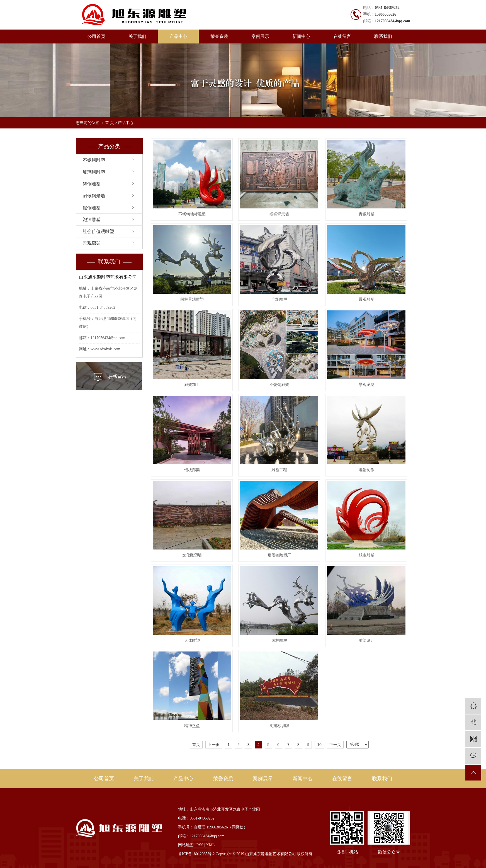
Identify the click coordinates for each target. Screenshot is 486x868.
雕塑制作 (366, 470)
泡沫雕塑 (92, 219)
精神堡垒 (192, 726)
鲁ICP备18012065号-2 (196, 854)
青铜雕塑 (366, 214)
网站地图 (186, 845)
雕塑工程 (279, 470)
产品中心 (178, 36)
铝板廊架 (192, 470)
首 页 (110, 123)
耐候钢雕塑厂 (279, 555)
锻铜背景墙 (279, 214)
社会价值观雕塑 (98, 231)
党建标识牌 (279, 726)
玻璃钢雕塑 (94, 172)
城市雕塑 (366, 555)
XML (211, 845)
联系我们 (383, 36)
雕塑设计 (366, 640)
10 (319, 745)
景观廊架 (92, 243)
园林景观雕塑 (192, 299)
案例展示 (260, 36)
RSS (200, 845)
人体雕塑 (192, 640)
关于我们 (137, 36)
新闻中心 (301, 36)
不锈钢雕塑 (94, 160)
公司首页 (96, 36)
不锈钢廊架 (279, 385)
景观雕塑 (366, 299)
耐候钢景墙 (94, 196)
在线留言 (342, 36)
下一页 (335, 745)
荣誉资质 (219, 36)
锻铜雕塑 (92, 208)
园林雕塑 (279, 640)
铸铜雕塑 (92, 184)
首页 (196, 745)
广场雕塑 (279, 299)
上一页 (214, 745)
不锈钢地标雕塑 (192, 214)
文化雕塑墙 (192, 555)
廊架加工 (192, 385)
